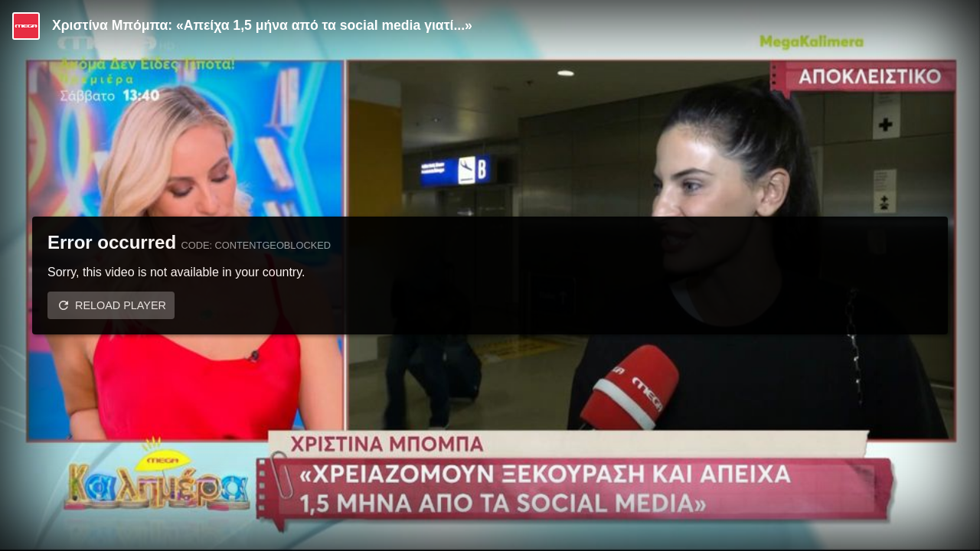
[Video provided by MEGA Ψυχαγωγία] (26, 26)
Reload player (121, 305)
